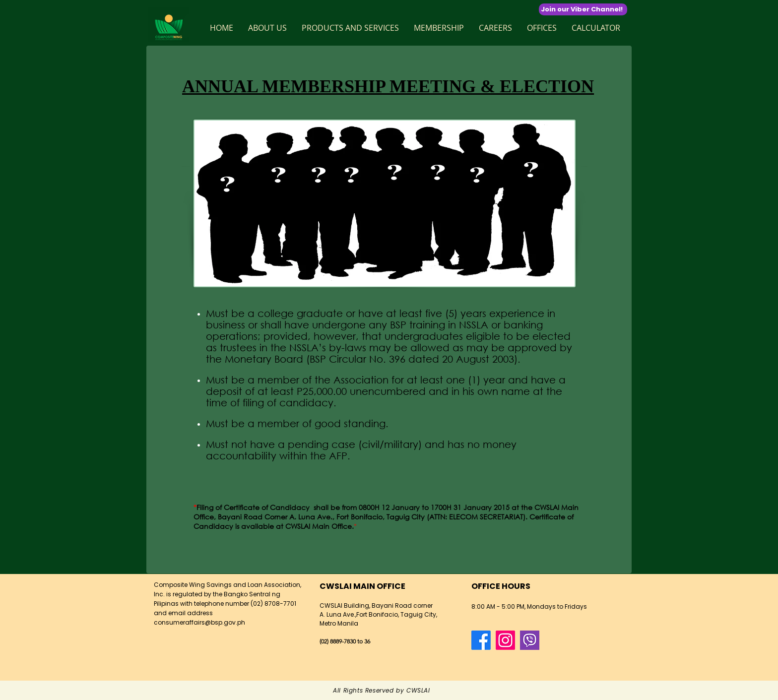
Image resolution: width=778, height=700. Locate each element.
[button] (267, 28)
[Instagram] (505, 640)
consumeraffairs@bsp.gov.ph (199, 622)
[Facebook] (481, 640)
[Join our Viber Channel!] (583, 9)
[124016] (530, 640)
